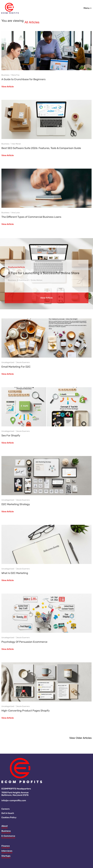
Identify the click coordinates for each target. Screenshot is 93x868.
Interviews (7, 851)
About (5, 826)
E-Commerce (8, 836)
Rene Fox (15, 75)
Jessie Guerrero (23, 362)
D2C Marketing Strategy (16, 504)
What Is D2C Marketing (15, 573)
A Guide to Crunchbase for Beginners (23, 79)
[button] (80, 739)
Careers (6, 809)
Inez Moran (16, 144)
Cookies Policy (9, 817)
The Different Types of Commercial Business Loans (31, 217)
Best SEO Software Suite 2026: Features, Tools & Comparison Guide (41, 148)
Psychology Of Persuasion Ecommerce (24, 642)
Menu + (88, 8)
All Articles (32, 23)
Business (5, 75)
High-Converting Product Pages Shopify (26, 711)
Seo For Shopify (11, 435)
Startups (6, 856)
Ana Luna (16, 213)
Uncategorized (8, 362)
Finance (6, 846)
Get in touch (8, 813)
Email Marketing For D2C (16, 367)
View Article (8, 87)
